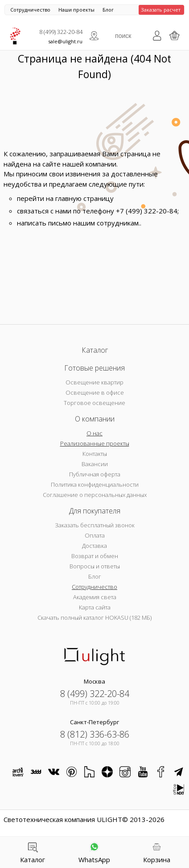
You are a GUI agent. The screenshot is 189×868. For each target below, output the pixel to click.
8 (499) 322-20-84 (61, 32)
